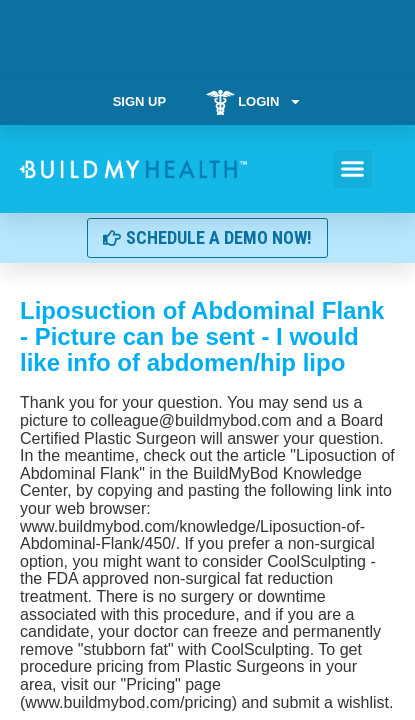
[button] (353, 169)
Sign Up (139, 101)
